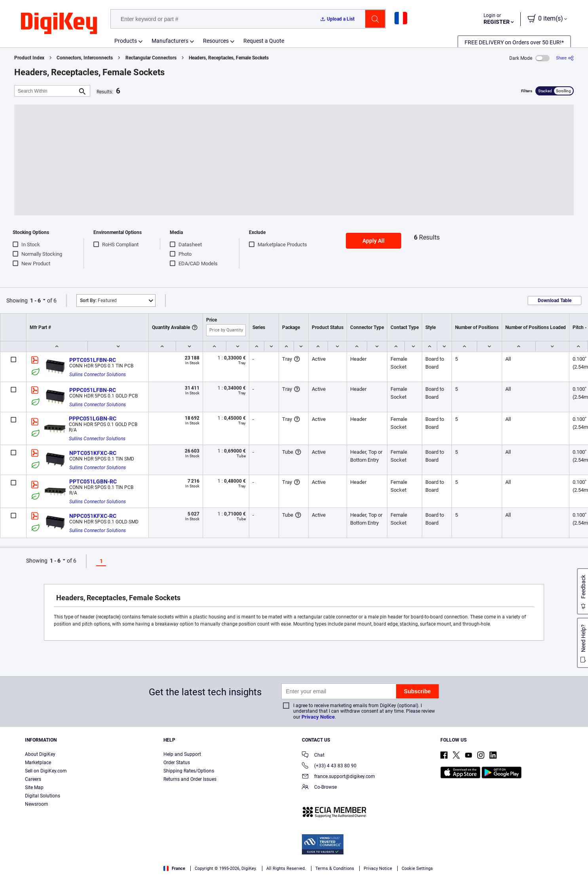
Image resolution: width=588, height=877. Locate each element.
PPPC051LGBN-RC (93, 419)
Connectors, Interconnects (85, 58)
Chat (313, 756)
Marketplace (38, 763)
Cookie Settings (417, 868)
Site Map (34, 788)
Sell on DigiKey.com (46, 771)
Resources (216, 41)
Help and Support (182, 754)
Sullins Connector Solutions (98, 375)
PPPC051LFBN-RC (93, 390)
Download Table (555, 301)
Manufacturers (170, 41)
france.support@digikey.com (339, 777)
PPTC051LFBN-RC (93, 360)
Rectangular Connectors (151, 58)
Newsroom (37, 804)
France (174, 868)
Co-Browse (319, 788)
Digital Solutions (43, 796)
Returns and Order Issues (190, 779)
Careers (33, 779)
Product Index (29, 58)
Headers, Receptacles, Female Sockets (229, 58)
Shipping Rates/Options (189, 771)
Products (126, 41)
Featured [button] (98, 301)
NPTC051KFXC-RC (93, 453)
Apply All (374, 241)
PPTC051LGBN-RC (93, 481)
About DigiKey (40, 754)
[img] (59, 24)
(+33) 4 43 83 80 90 (329, 766)
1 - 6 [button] (35, 301)
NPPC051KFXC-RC (93, 516)
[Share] (565, 58)
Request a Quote (264, 41)
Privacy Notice (318, 717)
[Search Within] (46, 91)
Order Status (177, 763)
